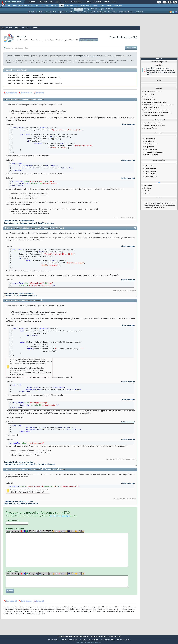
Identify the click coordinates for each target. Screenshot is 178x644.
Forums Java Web (50, 12)
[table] (30, 531)
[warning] (66, 531)
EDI (77, 6)
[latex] (44, 531)
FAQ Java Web (63, 12)
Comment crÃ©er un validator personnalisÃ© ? (25, 75)
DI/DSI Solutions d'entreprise (23, 6)
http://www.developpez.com (88, 56)
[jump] (76, 531)
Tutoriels (43, 2)
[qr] (69, 531)
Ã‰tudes (97, 2)
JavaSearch (139, 12)
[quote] (34, 531)
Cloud (37, 6)
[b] (12, 531)
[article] (73, 531)
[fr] (57, 531)
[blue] (24, 531)
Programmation (86, 6)
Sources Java (113, 12)
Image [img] (8, 531)
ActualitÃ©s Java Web (35, 12)
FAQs (17, 28)
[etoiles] (83, 531)
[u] (19, 531)
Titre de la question (17, 522)
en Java (154, 123)
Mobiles (109, 6)
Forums (32, 2)
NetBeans (110, 9)
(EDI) (158, 113)
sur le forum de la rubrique (60, 516)
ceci (115, 63)
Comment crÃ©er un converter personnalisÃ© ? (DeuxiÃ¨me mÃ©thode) (35, 84)
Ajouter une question (89, 40)
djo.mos (134, 218)
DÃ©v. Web (69, 6)
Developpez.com (154, 152)
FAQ (52, 2)
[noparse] (54, 531)
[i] (16, 531)
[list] (47, 531)
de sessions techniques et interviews (158, 105)
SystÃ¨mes (118, 6)
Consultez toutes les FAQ (123, 37)
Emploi (88, 2)
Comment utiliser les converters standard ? (19, 462)
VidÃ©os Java (102, 12)
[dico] (63, 531)
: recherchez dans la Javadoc (157, 110)
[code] (37, 531)
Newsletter (76, 2)
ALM (47, 6)
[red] (22, 531)
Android (94, 9)
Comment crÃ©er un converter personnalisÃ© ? (26, 81)
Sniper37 (134, 459)
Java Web (78, 9)
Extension (36, 28)
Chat (66, 2)
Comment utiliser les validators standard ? (19, 221)
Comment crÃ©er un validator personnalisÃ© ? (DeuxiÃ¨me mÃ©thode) (35, 78)
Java (61, 6)
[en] (60, 531)
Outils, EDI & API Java (126, 12)
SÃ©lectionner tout (128, 124)
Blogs (58, 2)
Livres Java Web (90, 12)
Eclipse (101, 9)
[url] (27, 531)
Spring (86, 9)
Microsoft (54, 6)
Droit (106, 2)
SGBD (95, 6)
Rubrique (149, 166)
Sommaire (9, 70)
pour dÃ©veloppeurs (152, 107)
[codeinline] (40, 531)
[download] (80, 531)
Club (114, 2)
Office (102, 6)
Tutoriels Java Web (76, 12)
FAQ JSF (25, 28)
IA (42, 6)
